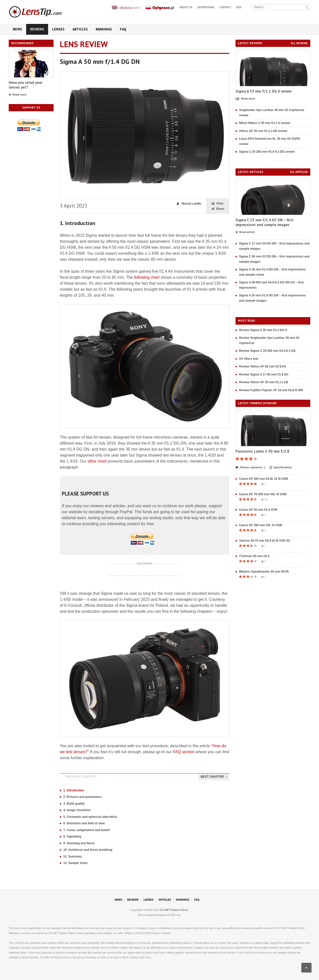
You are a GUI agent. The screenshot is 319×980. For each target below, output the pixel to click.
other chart (97, 461)
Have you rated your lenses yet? (26, 85)
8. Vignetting (72, 837)
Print (217, 204)
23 (264, 500)
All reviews (299, 43)
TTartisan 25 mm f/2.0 (254, 556)
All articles (299, 172)
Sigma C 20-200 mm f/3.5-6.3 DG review (267, 152)
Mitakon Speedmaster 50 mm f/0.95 (264, 572)
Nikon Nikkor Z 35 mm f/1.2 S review (265, 123)
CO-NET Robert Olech (174, 910)
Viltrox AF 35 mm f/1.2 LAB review (263, 131)
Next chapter (214, 777)
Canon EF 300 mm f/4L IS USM (261, 525)
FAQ (123, 29)
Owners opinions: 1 (250, 468)
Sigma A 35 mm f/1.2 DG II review (264, 91)
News (17, 29)
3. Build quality (74, 804)
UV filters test (249, 359)
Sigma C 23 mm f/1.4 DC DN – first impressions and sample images (265, 222)
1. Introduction (74, 790)
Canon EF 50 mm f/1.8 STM (258, 510)
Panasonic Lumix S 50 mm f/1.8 (262, 451)
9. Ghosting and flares (79, 843)
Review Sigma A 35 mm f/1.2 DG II (263, 330)
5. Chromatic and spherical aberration (90, 817)
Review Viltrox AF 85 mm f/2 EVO (262, 367)
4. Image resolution (77, 810)
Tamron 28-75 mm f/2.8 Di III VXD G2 (265, 541)
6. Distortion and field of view (84, 823)
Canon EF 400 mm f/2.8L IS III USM (264, 479)
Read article (245, 232)
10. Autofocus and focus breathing (88, 850)
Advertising (206, 7)
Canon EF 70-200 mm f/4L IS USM (263, 494)
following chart (147, 277)
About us (186, 7)
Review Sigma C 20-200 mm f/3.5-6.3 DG (267, 351)
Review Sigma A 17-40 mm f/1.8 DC (264, 374)
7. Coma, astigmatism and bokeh (87, 830)
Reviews (37, 29)
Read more (18, 95)
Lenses (58, 29)
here (47, 957)
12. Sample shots (76, 863)
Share (218, 209)
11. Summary (73, 857)
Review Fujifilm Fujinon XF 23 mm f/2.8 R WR (271, 390)
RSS (239, 7)
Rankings (104, 29)
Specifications (281, 468)
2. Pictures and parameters (82, 797)
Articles (80, 29)
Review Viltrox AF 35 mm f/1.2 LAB (264, 382)
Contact (225, 7)
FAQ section (184, 752)
